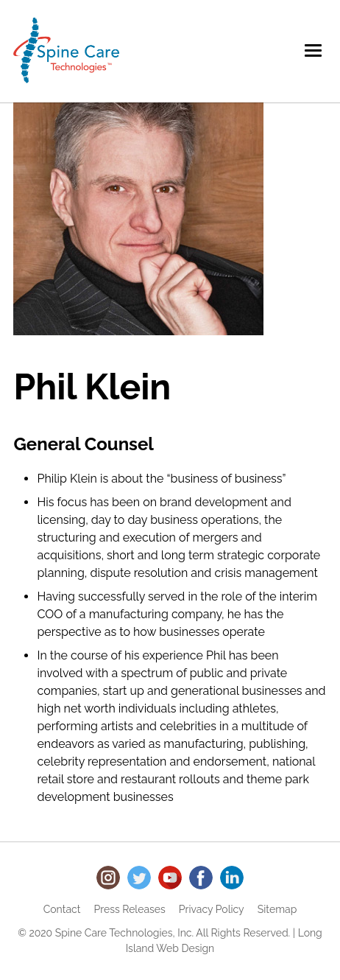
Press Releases (130, 909)
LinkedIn (232, 878)
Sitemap (277, 909)
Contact (62, 909)
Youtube (170, 878)
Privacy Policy (212, 909)
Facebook (201, 878)
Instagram (108, 878)
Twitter (139, 878)
